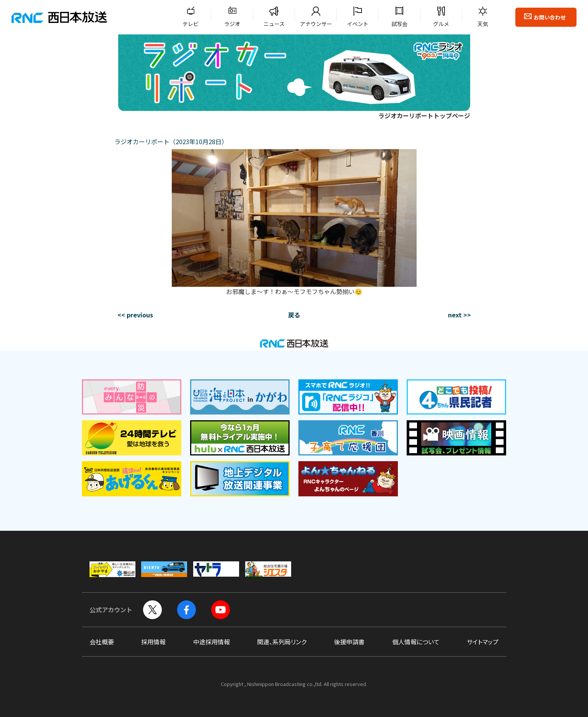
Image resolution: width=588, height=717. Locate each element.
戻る (294, 315)
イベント (358, 24)
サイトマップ (483, 642)
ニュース (274, 24)
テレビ (191, 24)
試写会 (399, 24)
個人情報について (416, 642)
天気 (483, 24)
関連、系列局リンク (282, 642)
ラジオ (232, 24)
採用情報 (153, 642)
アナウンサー (316, 24)
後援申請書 (349, 642)
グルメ (441, 24)
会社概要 (102, 642)
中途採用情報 (212, 642)
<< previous (135, 315)
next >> (459, 315)
